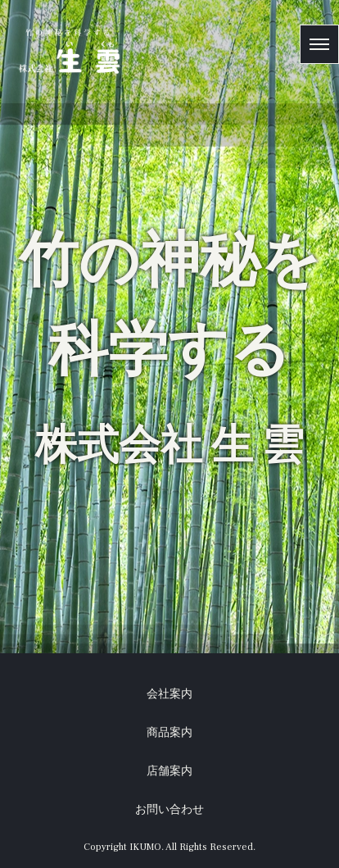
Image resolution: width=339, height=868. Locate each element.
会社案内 (169, 694)
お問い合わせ (169, 810)
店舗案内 (169, 771)
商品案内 (169, 733)
